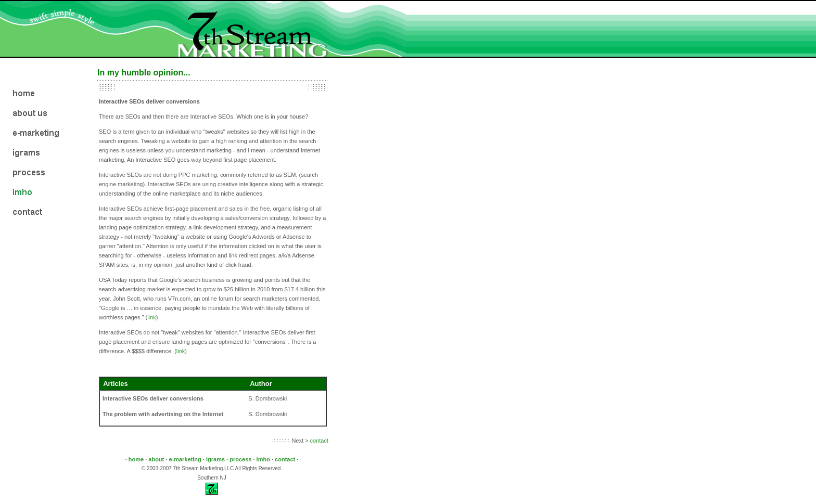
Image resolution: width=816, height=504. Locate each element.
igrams (215, 459)
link (152, 317)
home (137, 459)
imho (264, 459)
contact (319, 441)
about (157, 459)
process (241, 459)
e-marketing (186, 459)
